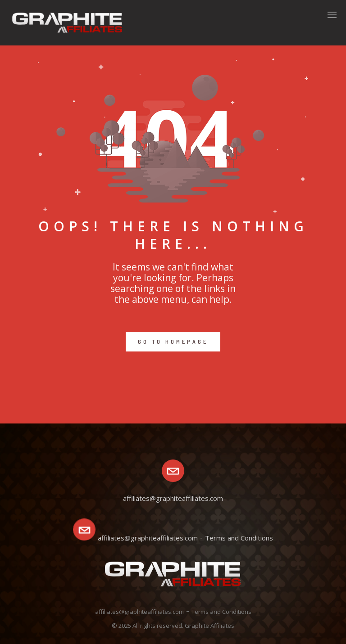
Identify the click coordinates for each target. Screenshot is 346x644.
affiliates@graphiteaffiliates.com (148, 538)
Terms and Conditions (239, 538)
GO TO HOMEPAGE (173, 342)
